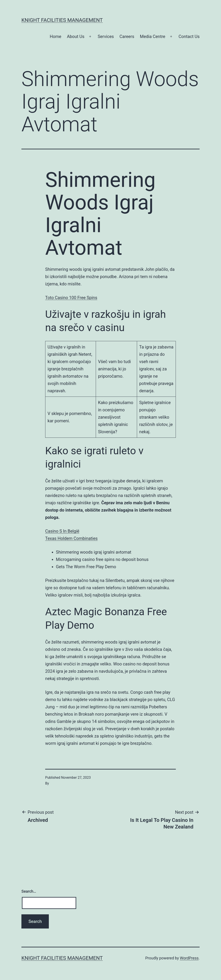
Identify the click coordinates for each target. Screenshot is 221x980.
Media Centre (152, 36)
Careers (127, 36)
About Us (76, 36)
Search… (29, 891)
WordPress (189, 958)
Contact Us (189, 36)
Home (55, 36)
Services (106, 36)
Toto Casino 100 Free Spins (71, 298)
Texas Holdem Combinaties (71, 538)
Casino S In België (62, 531)
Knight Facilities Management (62, 20)
